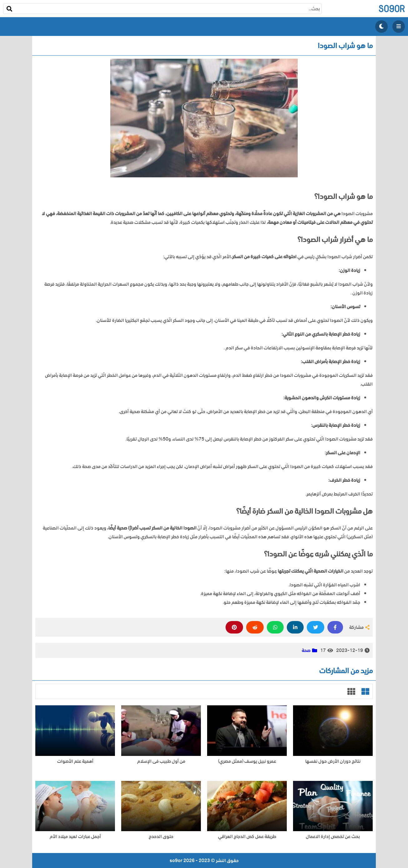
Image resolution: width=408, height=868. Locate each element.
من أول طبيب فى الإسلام (161, 761)
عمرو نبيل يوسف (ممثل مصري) (247, 761)
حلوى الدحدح (161, 837)
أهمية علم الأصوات (75, 761)
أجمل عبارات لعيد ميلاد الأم (75, 837)
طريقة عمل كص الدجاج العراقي (247, 837)
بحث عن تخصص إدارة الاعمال (333, 837)
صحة (306, 650)
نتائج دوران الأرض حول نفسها (333, 761)
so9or (392, 9)
